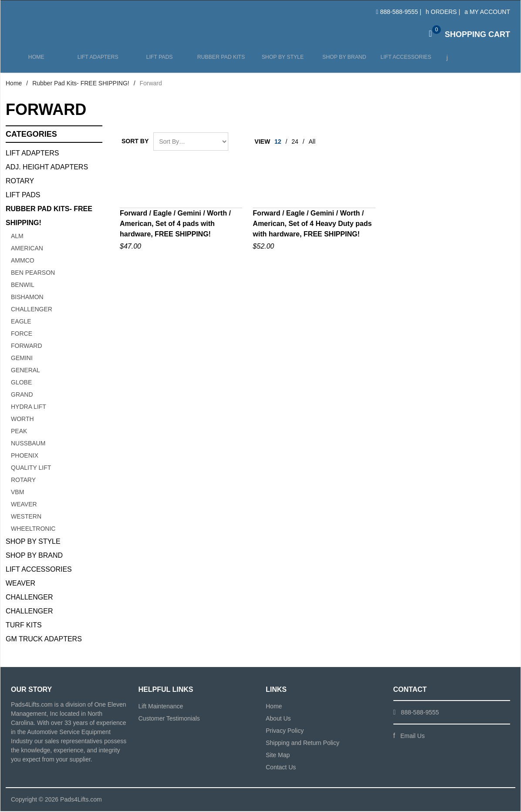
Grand (22, 395)
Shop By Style (33, 542)
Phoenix (25, 456)
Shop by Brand (342, 62)
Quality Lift (31, 468)
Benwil (23, 286)
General (25, 371)
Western (26, 517)
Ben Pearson (33, 273)
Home (36, 62)
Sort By (135, 142)
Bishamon (27, 298)
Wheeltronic (33, 529)
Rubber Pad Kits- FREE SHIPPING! (81, 84)
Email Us (413, 737)
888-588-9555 (399, 12)
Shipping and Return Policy (303, 744)
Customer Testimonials (169, 719)
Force (22, 334)
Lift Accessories (403, 62)
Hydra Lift (29, 408)
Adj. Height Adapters (47, 168)
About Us (278, 719)
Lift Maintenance (161, 707)
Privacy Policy (285, 731)
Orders (441, 12)
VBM (17, 493)
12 (278, 142)
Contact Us (281, 768)
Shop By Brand (34, 556)
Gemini (22, 359)
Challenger (32, 310)
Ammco (23, 261)
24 (295, 142)
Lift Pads (158, 62)
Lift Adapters (97, 62)
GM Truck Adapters (44, 640)
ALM (17, 237)
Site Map (278, 756)
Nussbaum (28, 444)
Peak (19, 432)
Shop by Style (281, 62)
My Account (487, 12)
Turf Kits (24, 626)
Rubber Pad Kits (220, 62)
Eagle (21, 322)
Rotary (20, 182)
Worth (22, 420)
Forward (27, 347)
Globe (21, 383)
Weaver (24, 505)
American (27, 249)
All (312, 142)
